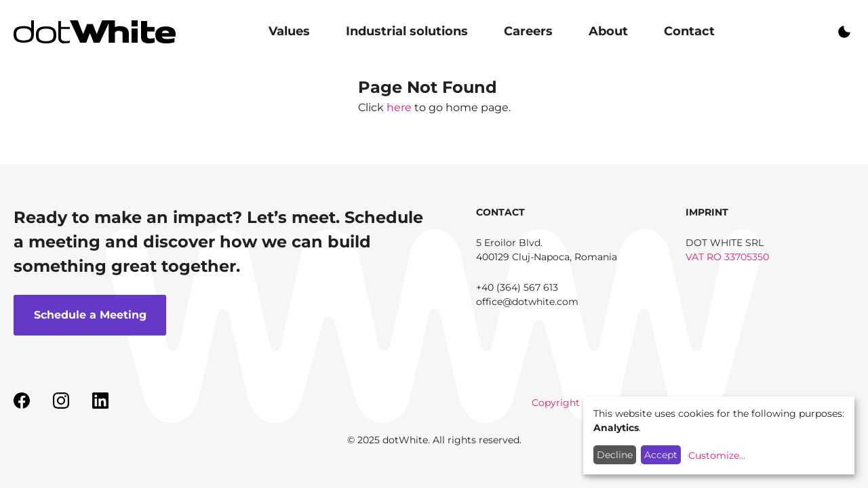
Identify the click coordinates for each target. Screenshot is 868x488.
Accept (661, 455)
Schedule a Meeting (90, 315)
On (844, 32)
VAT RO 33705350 (727, 257)
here (399, 107)
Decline (615, 455)
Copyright (556, 403)
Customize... (717, 455)
